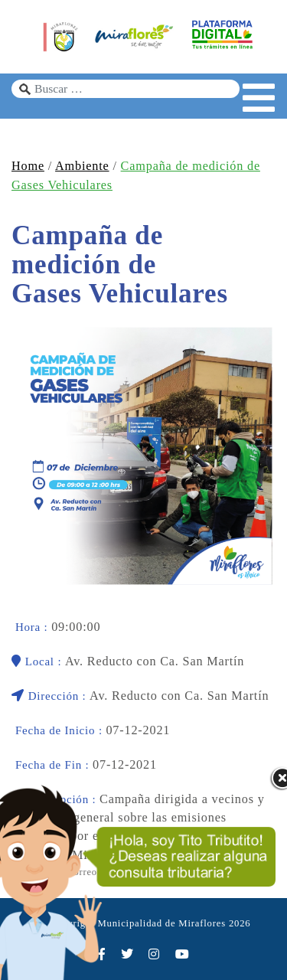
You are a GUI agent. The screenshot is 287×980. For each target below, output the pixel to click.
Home (28, 166)
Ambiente (82, 166)
